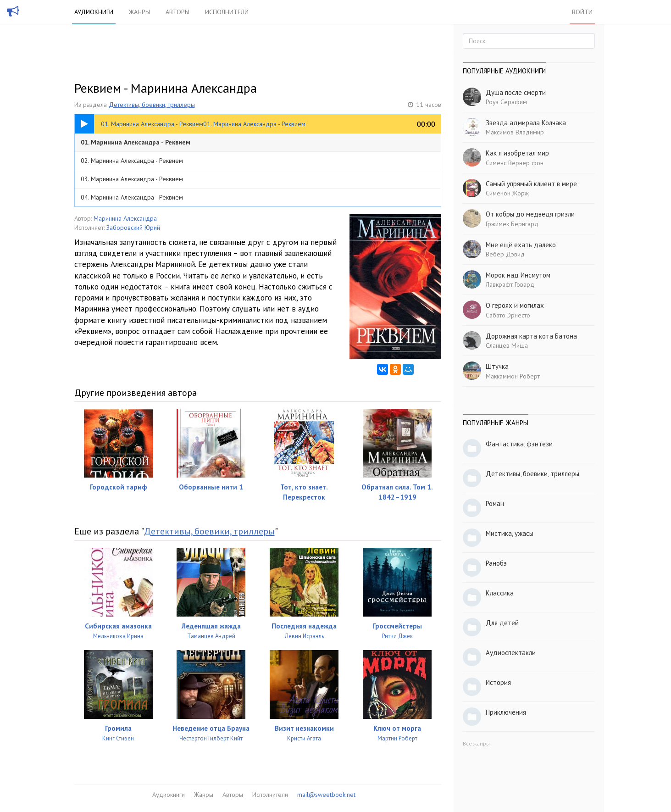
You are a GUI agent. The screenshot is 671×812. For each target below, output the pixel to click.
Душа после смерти (516, 92)
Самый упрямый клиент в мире (531, 184)
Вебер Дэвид (505, 254)
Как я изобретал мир (517, 153)
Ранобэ (496, 563)
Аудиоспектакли (511, 653)
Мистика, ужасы (510, 533)
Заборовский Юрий (133, 228)
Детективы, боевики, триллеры (152, 105)
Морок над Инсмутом (518, 275)
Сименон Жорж (507, 193)
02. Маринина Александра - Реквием (132, 161)
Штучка (497, 366)
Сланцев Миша (507, 345)
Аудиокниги (94, 12)
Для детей (502, 623)
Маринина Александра (125, 218)
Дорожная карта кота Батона (531, 336)
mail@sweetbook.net (326, 795)
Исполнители (227, 12)
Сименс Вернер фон (515, 163)
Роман (495, 503)
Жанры (139, 12)
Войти (582, 12)
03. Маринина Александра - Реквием (132, 179)
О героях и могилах (515, 305)
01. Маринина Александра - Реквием (136, 142)
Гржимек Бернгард (512, 224)
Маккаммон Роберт (513, 376)
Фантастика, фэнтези (519, 444)
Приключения (506, 712)
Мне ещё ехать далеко (521, 245)
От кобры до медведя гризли (530, 214)
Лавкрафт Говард (510, 284)
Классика (500, 593)
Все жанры (476, 743)
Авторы (177, 12)
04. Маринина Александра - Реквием (132, 197)
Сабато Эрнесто (508, 315)
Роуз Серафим (506, 102)
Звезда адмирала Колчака (526, 123)
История (498, 682)
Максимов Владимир (515, 132)
